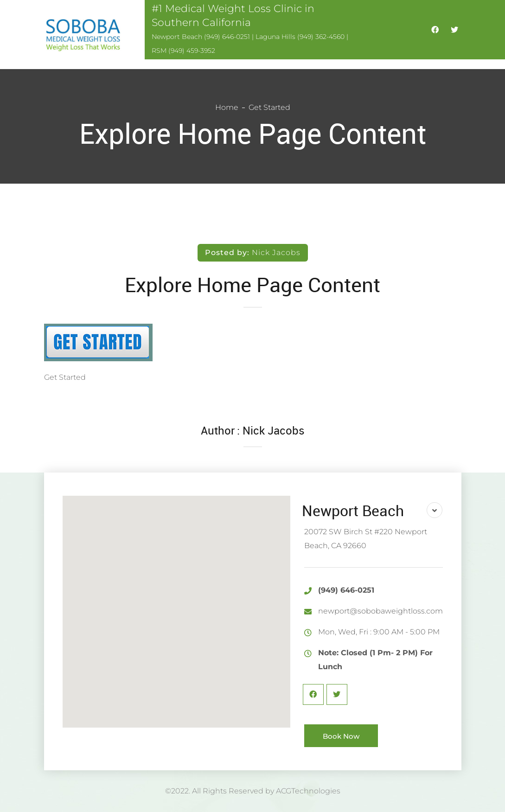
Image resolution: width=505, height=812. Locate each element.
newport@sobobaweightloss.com (380, 611)
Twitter (337, 694)
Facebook (313, 694)
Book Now (341, 736)
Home (227, 107)
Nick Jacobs (276, 253)
